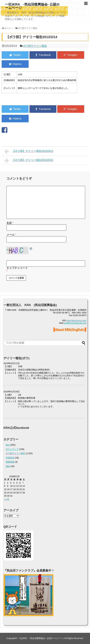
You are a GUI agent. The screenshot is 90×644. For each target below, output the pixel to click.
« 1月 (7, 499)
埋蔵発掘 (10, 462)
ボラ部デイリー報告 (35, 46)
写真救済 (10, 458)
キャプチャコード (17, 268)
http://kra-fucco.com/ (77, 320)
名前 (10, 223)
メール (11, 235)
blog (8, 445)
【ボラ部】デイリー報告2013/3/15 (29, 160)
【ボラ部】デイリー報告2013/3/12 (29, 151)
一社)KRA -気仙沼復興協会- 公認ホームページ (32, 6)
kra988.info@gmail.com (75, 323)
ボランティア (12, 449)
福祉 (8, 466)
